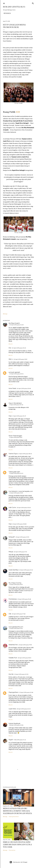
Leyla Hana (12, 709)
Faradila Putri (13, 658)
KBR (18, 112)
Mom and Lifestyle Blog (14, 7)
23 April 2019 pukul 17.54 (16, 628)
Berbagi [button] (5, 314)
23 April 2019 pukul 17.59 (25, 645)
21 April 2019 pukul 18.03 (25, 454)
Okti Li (11, 359)
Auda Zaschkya (14, 570)
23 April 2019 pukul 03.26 (24, 508)
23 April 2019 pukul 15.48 (24, 599)
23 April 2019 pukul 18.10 (24, 658)
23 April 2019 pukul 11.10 (20, 552)
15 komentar (12, 850)
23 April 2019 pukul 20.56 (26, 692)
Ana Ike (11, 674)
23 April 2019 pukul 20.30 (21, 674)
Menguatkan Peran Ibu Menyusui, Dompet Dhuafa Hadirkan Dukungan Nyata (17, 811)
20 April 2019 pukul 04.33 (16, 325)
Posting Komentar (14, 817)
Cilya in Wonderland (15, 403)
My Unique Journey (15, 583)
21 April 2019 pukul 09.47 (19, 416)
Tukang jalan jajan (14, 472)
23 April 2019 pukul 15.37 (16, 584)
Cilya (10, 416)
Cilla (10, 614)
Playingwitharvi (14, 692)
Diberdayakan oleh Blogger (19, 862)
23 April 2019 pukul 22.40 (24, 709)
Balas (11, 344)
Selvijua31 (12, 537)
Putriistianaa (13, 599)
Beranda (7, 13)
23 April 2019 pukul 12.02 (26, 570)
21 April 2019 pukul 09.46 (16, 405)
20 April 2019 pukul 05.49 (19, 348)
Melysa (11, 552)
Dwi (10, 348)
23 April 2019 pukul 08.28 (19, 524)
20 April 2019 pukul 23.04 (16, 374)
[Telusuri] (33, 3)
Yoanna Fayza (13, 454)
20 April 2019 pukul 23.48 (24, 388)
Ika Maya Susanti (14, 323)
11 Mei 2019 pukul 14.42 (20, 740)
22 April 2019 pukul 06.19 (16, 493)
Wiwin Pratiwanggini (15, 436)
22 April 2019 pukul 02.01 (16, 473)
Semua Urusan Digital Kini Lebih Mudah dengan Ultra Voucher (17, 844)
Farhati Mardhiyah (14, 724)
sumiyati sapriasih (14, 372)
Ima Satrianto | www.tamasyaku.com (21, 491)
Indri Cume (12, 507)
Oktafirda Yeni (13, 645)
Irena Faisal (12, 388)
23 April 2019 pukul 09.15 (22, 537)
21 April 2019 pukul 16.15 (16, 437)
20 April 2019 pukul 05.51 (20, 359)
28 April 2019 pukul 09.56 (16, 725)
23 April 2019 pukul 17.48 (19, 614)
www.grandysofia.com (16, 627)
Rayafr (11, 740)
